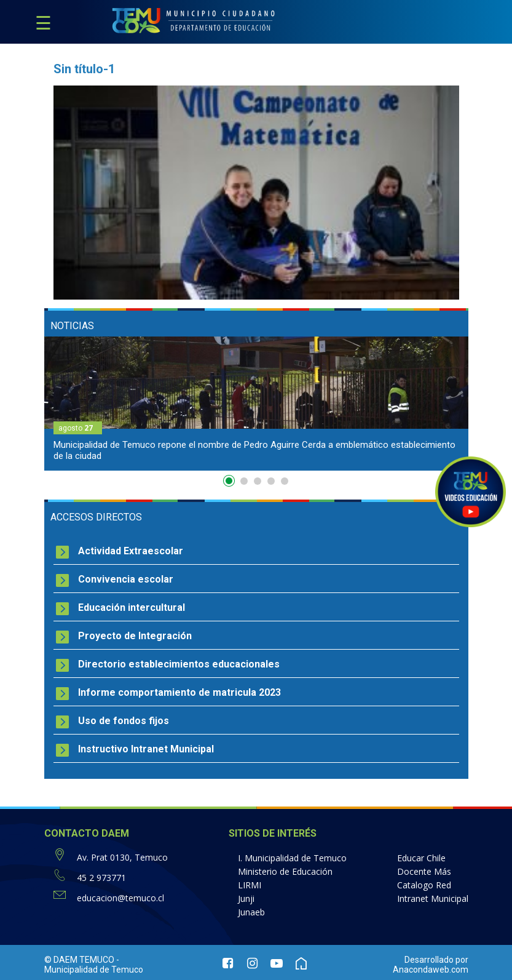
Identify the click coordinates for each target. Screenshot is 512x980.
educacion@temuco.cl (120, 898)
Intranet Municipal (433, 898)
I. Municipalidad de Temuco (292, 858)
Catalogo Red (424, 885)
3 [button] (258, 481)
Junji (246, 898)
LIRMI (250, 885)
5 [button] (285, 481)
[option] (256, 404)
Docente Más (424, 871)
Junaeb (251, 912)
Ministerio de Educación (285, 871)
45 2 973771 (101, 878)
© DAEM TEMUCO (79, 960)
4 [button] (271, 481)
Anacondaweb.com (431, 970)
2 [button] (244, 481)
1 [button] (230, 484)
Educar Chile (421, 858)
